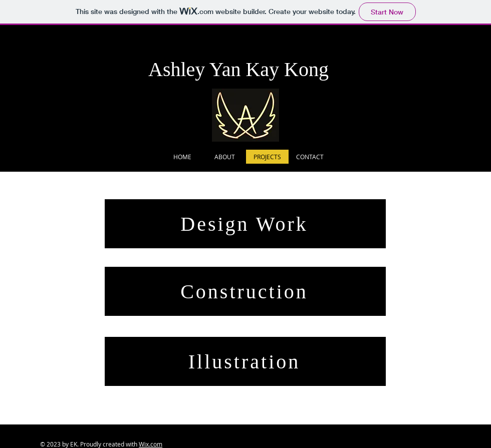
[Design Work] (245, 224)
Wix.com (151, 444)
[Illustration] (245, 361)
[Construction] (245, 291)
